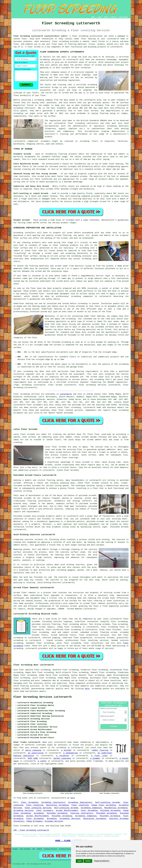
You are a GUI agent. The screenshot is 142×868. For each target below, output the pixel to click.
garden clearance (62, 758)
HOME (93, 17)
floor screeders (35, 405)
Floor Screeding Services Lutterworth (43, 697)
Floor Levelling (35, 805)
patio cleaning (33, 750)
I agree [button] (80, 861)
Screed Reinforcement (67, 810)
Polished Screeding (110, 810)
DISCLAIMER (123, 17)
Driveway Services (54, 821)
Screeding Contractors (53, 802)
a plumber (95, 758)
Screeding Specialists (80, 802)
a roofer (42, 761)
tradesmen (98, 761)
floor (126, 619)
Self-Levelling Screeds (108, 802)
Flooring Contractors (82, 813)
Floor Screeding (30, 802)
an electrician (36, 753)
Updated (39, 849)
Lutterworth (66, 394)
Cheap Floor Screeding (104, 805)
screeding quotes (101, 689)
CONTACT (114, 17)
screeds (28, 498)
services (79, 410)
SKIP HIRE (33, 758)
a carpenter (63, 756)
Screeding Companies (91, 808)
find (21, 670)
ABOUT (106, 17)
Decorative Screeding (57, 805)
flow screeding (120, 624)
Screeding (39, 813)
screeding (65, 681)
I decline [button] (88, 861)
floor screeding (80, 36)
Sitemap (15, 849)
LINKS (99, 17)
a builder (66, 750)
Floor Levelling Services (38, 808)
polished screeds (95, 521)
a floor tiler (99, 756)
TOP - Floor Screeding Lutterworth (31, 830)
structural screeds (104, 638)
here (87, 689)
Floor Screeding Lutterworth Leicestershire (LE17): (41, 36)
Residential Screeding (116, 808)
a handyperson (71, 753)
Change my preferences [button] (102, 861)
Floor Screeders (45, 810)
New (34, 849)
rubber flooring (100, 750)
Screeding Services (23, 810)
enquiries (119, 761)
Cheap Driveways (35, 821)
